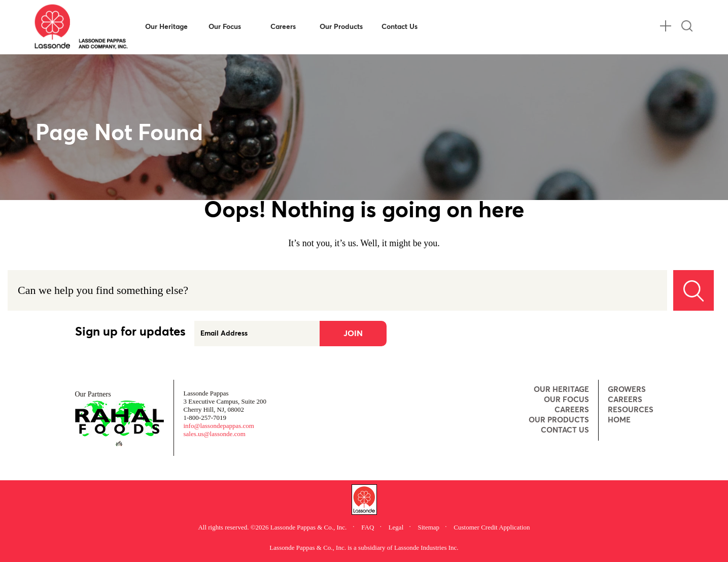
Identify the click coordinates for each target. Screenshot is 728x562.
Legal (397, 527)
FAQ (368, 527)
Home (619, 420)
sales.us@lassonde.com (215, 434)
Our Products (341, 27)
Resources (631, 410)
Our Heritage (166, 27)
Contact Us (400, 27)
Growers (627, 390)
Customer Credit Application (492, 527)
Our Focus (225, 27)
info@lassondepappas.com (219, 426)
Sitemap (430, 527)
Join (353, 334)
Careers (283, 27)
